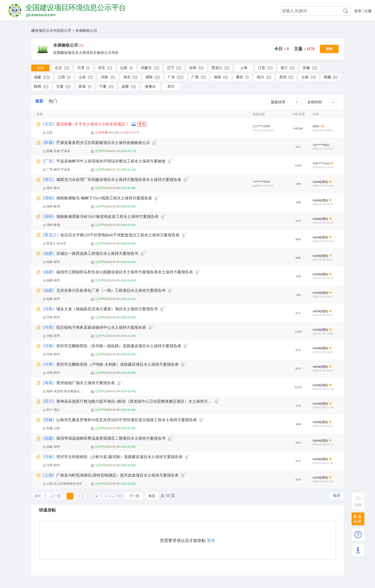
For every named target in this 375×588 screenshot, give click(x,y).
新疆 (125, 87)
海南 (217, 77)
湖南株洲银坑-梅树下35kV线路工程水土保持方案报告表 (104, 198)
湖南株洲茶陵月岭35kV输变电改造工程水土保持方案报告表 (107, 217)
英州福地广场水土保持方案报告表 (86, 383)
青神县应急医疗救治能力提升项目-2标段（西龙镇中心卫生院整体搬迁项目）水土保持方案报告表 (134, 401)
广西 (195, 77)
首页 (38, 496)
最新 (39, 101)
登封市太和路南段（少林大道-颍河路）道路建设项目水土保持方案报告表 (119, 457)
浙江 (284, 68)
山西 (124, 68)
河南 (104, 77)
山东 (82, 77)
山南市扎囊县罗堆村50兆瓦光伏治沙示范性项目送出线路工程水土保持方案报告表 (127, 420)
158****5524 (321, 163)
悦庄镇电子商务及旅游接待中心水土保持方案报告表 (101, 327)
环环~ (317, 127)
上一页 (56, 496)
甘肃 (60, 87)
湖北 (127, 77)
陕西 (37, 87)
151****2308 (261, 126)
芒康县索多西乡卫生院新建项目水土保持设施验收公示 (103, 143)
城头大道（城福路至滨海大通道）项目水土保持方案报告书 (107, 309)
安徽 (306, 68)
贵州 (283, 77)
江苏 (262, 68)
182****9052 (321, 145)
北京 (58, 68)
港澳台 (150, 87)
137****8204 (261, 182)
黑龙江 (217, 68)
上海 (244, 68)
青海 (82, 87)
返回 (336, 495)
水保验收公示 (86, 31)
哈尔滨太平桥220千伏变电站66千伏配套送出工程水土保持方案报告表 (120, 235)
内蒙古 (146, 68)
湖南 (149, 77)
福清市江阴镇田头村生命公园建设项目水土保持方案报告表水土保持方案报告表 (125, 272)
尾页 (152, 496)
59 (120, 496)
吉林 (193, 68)
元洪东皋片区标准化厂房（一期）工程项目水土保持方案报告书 (111, 290)
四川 (260, 77)
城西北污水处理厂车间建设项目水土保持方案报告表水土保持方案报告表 (119, 180)
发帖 (329, 49)
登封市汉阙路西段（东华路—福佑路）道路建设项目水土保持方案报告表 (119, 346)
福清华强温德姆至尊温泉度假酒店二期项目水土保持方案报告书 (111, 438)
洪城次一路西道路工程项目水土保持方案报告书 (97, 254)
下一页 (134, 496)
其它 (171, 87)
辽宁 (171, 68)
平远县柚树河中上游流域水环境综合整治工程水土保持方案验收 (111, 161)
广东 (171, 77)
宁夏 (103, 87)
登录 (358, 11)
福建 (37, 77)
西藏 (327, 77)
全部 (40, 68)
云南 (305, 77)
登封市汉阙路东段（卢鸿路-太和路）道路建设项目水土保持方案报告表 (117, 364)
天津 (81, 68)
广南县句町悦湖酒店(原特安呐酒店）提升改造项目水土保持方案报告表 (117, 475)
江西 (61, 77)
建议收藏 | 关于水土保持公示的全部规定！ (93, 124)
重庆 (240, 77)
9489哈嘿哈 (320, 182)
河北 (102, 68)
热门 (53, 101)
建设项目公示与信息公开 (51, 31)
